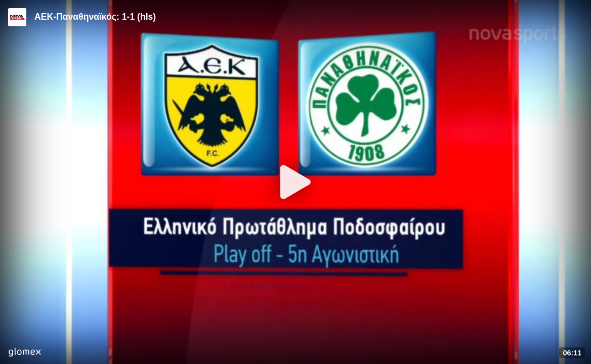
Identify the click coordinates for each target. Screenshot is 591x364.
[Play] (296, 182)
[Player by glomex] (25, 353)
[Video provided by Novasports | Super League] (17, 17)
